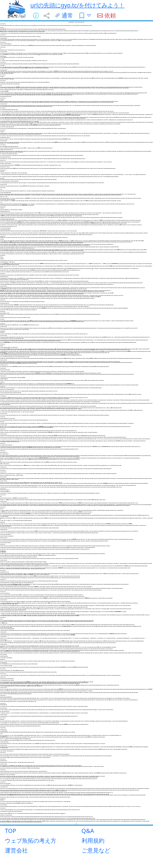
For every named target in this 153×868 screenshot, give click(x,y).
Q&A (88, 831)
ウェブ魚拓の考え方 (31, 840)
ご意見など (96, 850)
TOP (11, 831)
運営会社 (16, 850)
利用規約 (93, 840)
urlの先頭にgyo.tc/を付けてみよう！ (78, 5)
